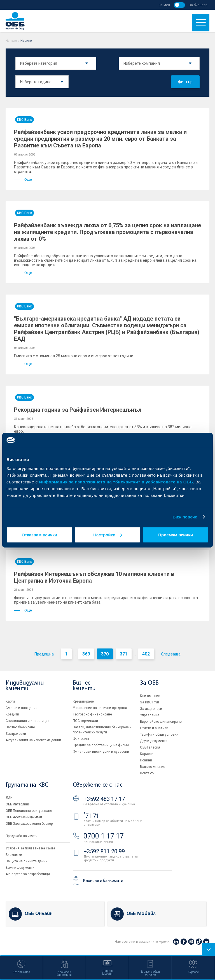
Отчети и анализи (154, 728)
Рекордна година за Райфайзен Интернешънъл (78, 410)
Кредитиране (83, 701)
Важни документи (20, 868)
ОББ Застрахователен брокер (29, 824)
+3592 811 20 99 (104, 851)
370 (105, 654)
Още (23, 180)
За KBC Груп (149, 702)
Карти (10, 701)
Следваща (171, 654)
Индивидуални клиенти (25, 686)
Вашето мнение (153, 767)
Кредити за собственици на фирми (101, 745)
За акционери (151, 709)
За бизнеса (198, 5)
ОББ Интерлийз (18, 804)
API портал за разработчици (28, 874)
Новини (146, 760)
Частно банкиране (20, 727)
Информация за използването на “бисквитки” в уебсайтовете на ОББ (116, 482)
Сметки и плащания (22, 708)
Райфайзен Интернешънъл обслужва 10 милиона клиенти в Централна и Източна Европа (94, 577)
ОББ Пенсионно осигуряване (29, 811)
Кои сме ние (150, 696)
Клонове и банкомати (103, 881)
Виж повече (185, 517)
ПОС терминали (85, 721)
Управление (150, 715)
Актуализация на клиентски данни (33, 740)
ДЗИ (9, 798)
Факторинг (81, 739)
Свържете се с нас (97, 785)
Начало (11, 41)
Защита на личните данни (27, 861)
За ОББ (149, 683)
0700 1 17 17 (104, 836)
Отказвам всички (39, 535)
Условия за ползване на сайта (30, 848)
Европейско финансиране (161, 722)
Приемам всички (176, 535)
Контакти (147, 773)
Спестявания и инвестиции (28, 721)
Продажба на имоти (22, 836)
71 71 (91, 816)
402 (146, 654)
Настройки (108, 535)
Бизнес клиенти (84, 686)
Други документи (154, 741)
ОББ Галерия (150, 747)
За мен (164, 5)
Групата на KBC (27, 785)
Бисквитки (14, 855)
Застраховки (16, 734)
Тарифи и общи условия (159, 735)
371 (124, 654)
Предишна (44, 654)
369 (86, 654)
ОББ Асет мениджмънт (24, 817)
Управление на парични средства (100, 708)
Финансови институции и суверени (101, 752)
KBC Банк (24, 120)
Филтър (185, 82)
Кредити (12, 714)
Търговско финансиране (92, 714)
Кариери (147, 754)
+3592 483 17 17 (104, 799)
